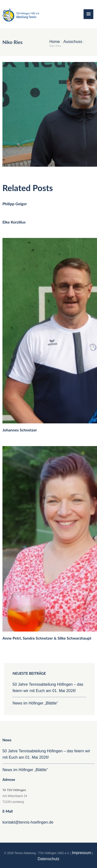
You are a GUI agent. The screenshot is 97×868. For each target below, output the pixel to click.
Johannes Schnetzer (20, 430)
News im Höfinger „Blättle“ (35, 703)
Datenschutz (48, 859)
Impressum (82, 853)
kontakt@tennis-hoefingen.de (28, 822)
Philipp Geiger (15, 204)
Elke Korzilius (14, 222)
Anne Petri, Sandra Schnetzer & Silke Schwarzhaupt (47, 638)
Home (55, 42)
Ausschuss (73, 42)
